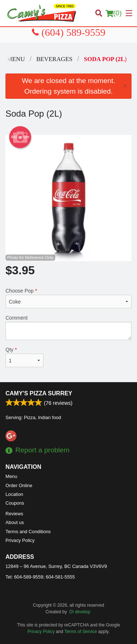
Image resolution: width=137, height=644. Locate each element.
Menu (11, 476)
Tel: (40, 577)
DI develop (80, 612)
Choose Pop (68, 298)
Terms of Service (81, 632)
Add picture (20, 137)
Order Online (19, 485)
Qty (24, 357)
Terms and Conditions (28, 532)
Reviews (14, 514)
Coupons (15, 503)
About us (15, 522)
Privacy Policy (20, 540)
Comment (68, 327)
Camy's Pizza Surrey (39, 393)
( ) (114, 13)
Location (14, 494)
